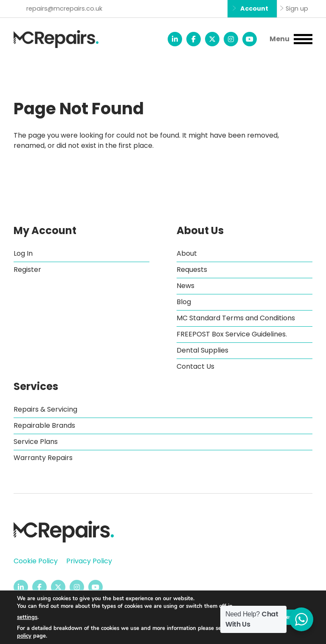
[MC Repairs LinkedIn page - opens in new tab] (175, 39)
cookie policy (33, 636)
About (187, 253)
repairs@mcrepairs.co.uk (64, 8)
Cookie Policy (36, 561)
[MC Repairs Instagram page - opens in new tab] (231, 39)
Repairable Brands (44, 425)
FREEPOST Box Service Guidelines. (232, 334)
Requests (192, 270)
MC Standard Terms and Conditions (236, 318)
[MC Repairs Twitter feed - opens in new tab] (212, 39)
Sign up (297, 8)
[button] (291, 39)
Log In (23, 253)
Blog (184, 302)
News (185, 286)
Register (27, 270)
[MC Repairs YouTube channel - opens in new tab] (250, 39)
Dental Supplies (202, 350)
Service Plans (36, 442)
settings (27, 617)
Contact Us (195, 366)
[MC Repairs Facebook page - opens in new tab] (194, 39)
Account (254, 8)
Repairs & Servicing (45, 409)
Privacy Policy (89, 561)
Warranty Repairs (43, 458)
